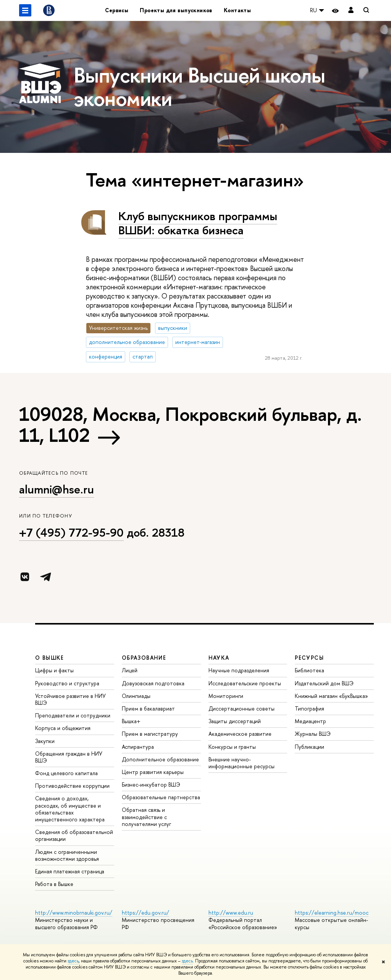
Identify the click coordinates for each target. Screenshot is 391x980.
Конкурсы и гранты (232, 747)
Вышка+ (131, 721)
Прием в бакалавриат (148, 708)
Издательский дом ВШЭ (324, 683)
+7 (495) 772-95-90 (71, 532)
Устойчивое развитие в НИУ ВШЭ (70, 699)
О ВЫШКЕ (50, 658)
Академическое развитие (240, 734)
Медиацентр (310, 721)
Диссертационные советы (242, 708)
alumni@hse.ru (57, 489)
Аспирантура (138, 747)
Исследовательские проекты (245, 683)
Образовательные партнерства (161, 797)
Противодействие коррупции (72, 786)
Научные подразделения (239, 670)
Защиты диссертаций (235, 721)
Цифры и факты (54, 670)
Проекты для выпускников (176, 10)
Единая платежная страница (70, 871)
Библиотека (309, 670)
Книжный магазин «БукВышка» (331, 696)
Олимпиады (136, 696)
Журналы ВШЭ (313, 734)
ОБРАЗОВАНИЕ (144, 658)
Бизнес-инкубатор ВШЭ (151, 784)
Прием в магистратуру (150, 734)
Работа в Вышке (54, 884)
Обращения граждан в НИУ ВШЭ (69, 757)
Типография (309, 708)
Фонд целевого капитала (66, 773)
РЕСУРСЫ (309, 658)
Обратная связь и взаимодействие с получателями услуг (146, 817)
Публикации (309, 747)
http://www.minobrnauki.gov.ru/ (74, 913)
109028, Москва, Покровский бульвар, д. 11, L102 (190, 424)
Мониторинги (226, 696)
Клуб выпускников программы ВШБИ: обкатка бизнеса (198, 223)
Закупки (45, 741)
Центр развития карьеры (153, 772)
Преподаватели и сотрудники (73, 715)
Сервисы (117, 10)
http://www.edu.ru (231, 913)
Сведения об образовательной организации (74, 835)
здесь (73, 961)
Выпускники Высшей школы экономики (199, 87)
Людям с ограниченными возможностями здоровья (67, 855)
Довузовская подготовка (153, 683)
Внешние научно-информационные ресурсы (242, 763)
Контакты (237, 10)
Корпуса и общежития (63, 728)
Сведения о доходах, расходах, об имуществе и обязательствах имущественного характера (70, 809)
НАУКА (219, 658)
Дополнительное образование (160, 759)
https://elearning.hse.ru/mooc (332, 913)
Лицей (130, 670)
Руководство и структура (67, 683)
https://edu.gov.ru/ (145, 913)
